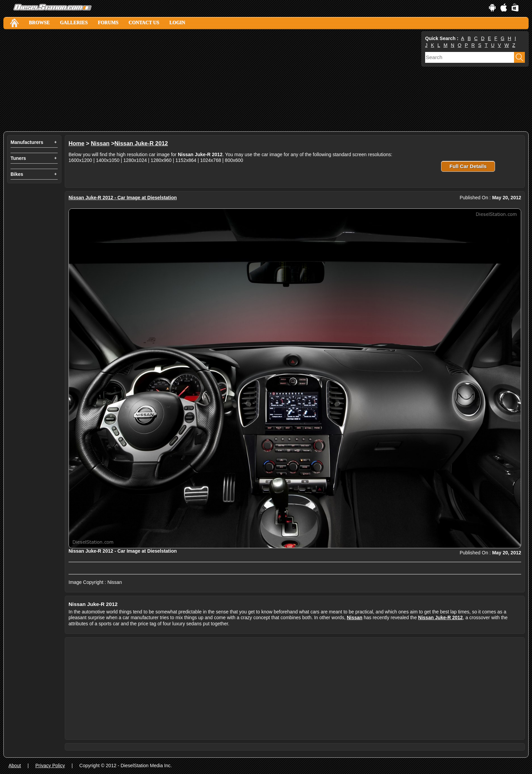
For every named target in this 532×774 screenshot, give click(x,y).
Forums (108, 23)
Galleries (74, 23)
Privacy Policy (50, 766)
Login (177, 23)
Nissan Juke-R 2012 (141, 143)
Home (77, 143)
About (15, 766)
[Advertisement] (207, 80)
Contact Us (144, 23)
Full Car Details (468, 166)
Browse (39, 23)
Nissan (100, 143)
